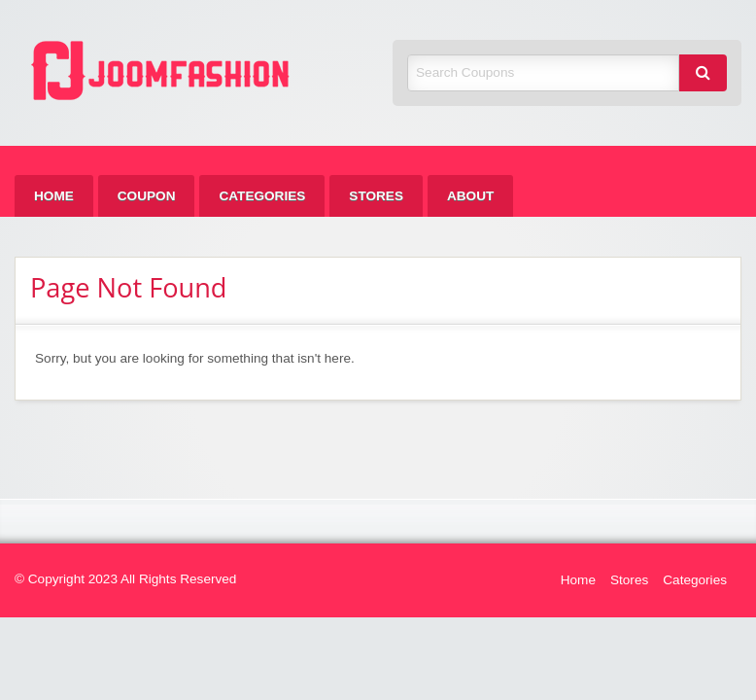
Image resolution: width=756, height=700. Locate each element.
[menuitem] (54, 196)
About (470, 196)
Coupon (147, 196)
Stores (376, 196)
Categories (262, 196)
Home (54, 196)
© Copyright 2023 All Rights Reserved (125, 579)
